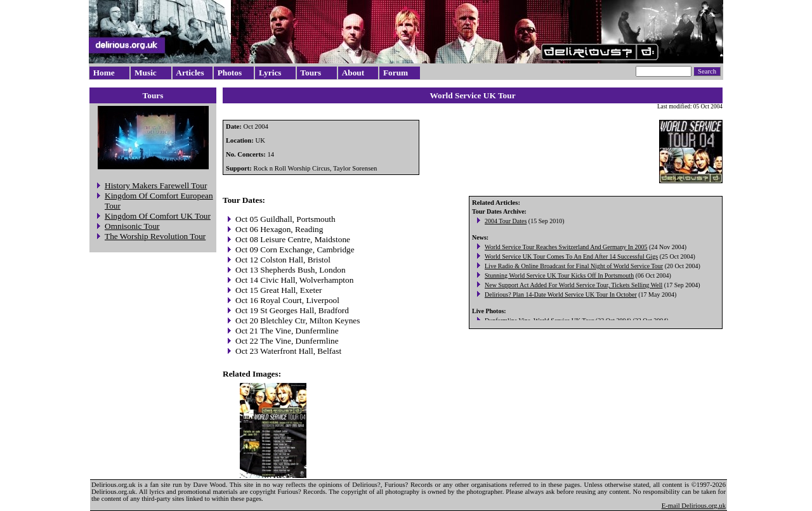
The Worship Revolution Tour (155, 236)
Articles (190, 73)
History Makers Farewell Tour (156, 185)
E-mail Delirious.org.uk (694, 506)
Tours (311, 73)
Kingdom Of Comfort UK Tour (158, 216)
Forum (396, 73)
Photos (230, 73)
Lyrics (270, 73)
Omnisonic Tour (132, 226)
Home (104, 73)
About (353, 73)
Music (146, 73)
